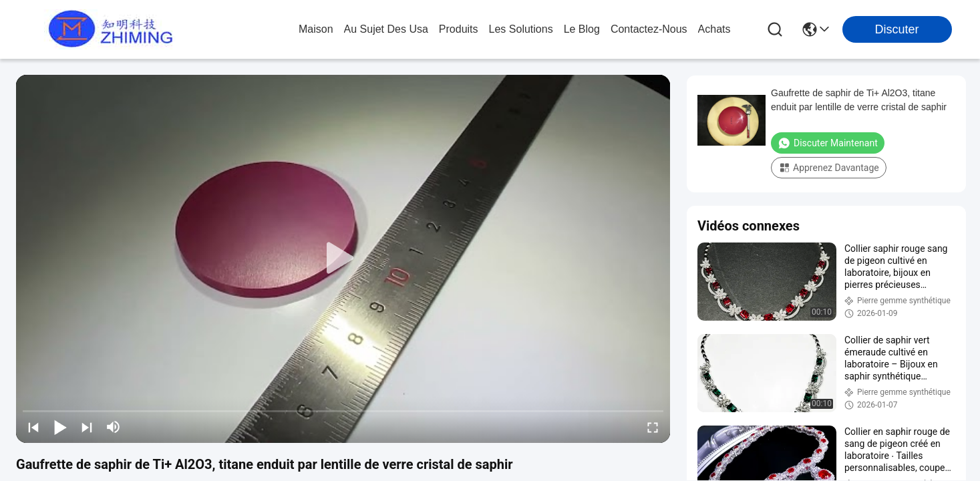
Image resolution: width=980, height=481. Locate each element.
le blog (582, 29)
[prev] (33, 427)
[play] (343, 259)
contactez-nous (649, 29)
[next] (87, 427)
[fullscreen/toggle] (653, 427)
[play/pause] (60, 427)
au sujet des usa (386, 29)
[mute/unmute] (114, 427)
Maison (316, 29)
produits (459, 29)
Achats (714, 29)
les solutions (521, 29)
